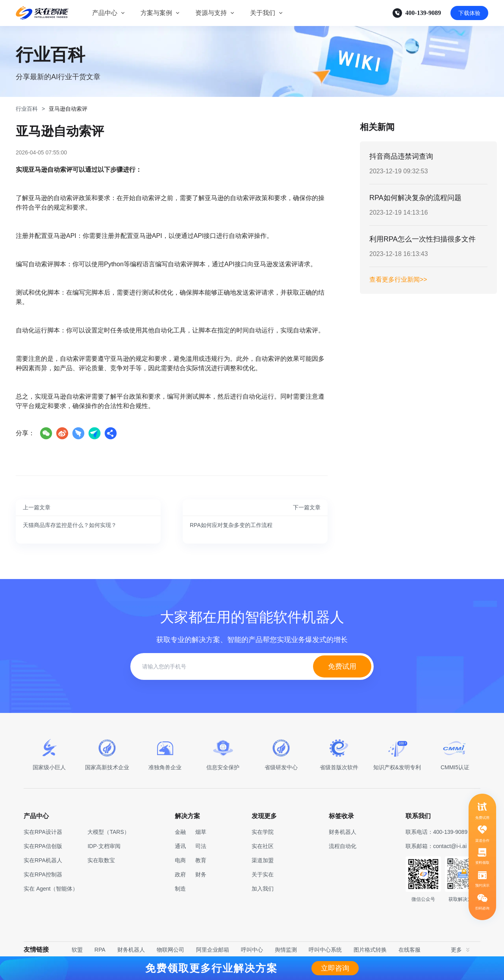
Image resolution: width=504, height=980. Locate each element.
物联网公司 (170, 950)
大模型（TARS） (108, 832)
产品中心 (105, 13)
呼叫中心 (252, 950)
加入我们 (263, 889)
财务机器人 (131, 950)
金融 (180, 832)
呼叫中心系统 (325, 950)
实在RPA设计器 (43, 832)
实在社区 (263, 846)
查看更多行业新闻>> (398, 279)
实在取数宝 (101, 860)
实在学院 (263, 832)
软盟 (77, 950)
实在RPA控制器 (43, 874)
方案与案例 (156, 13)
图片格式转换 (370, 950)
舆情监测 (286, 950)
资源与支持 (211, 13)
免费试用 (342, 666)
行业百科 (27, 109)
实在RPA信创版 (43, 846)
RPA (100, 950)
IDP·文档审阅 (104, 846)
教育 (201, 860)
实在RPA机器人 (43, 860)
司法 (201, 846)
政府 (180, 874)
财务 (201, 874)
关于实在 (263, 874)
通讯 (180, 846)
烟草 (201, 832)
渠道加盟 (263, 860)
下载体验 (469, 13)
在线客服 (409, 950)
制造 (180, 889)
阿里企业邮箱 (213, 950)
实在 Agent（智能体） (51, 889)
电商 (180, 860)
